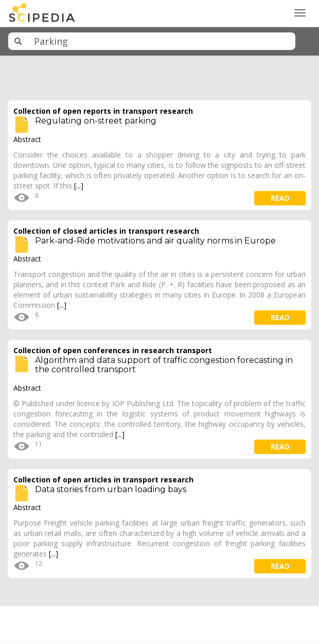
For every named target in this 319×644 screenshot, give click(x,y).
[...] (79, 186)
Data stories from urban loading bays (111, 489)
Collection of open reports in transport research (103, 111)
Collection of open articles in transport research (103, 480)
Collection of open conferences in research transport (113, 350)
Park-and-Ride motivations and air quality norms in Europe (155, 241)
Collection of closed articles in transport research (106, 231)
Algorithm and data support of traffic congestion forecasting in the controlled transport (164, 365)
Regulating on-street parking (96, 121)
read (280, 198)
